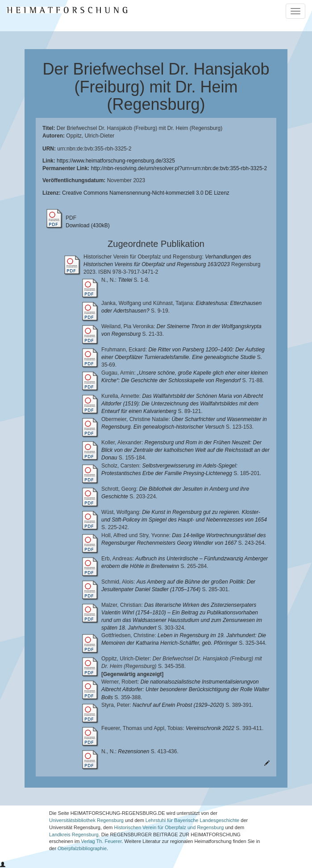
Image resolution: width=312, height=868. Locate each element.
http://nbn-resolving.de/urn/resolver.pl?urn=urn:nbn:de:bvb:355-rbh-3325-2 (179, 168)
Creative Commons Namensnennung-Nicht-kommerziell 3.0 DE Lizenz (146, 193)
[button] (3, 865)
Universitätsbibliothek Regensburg (86, 820)
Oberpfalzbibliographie (82, 848)
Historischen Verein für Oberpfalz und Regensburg (169, 827)
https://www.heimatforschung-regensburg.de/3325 (116, 161)
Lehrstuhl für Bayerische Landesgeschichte (192, 820)
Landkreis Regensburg (74, 835)
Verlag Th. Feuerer (102, 841)
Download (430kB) (88, 225)
